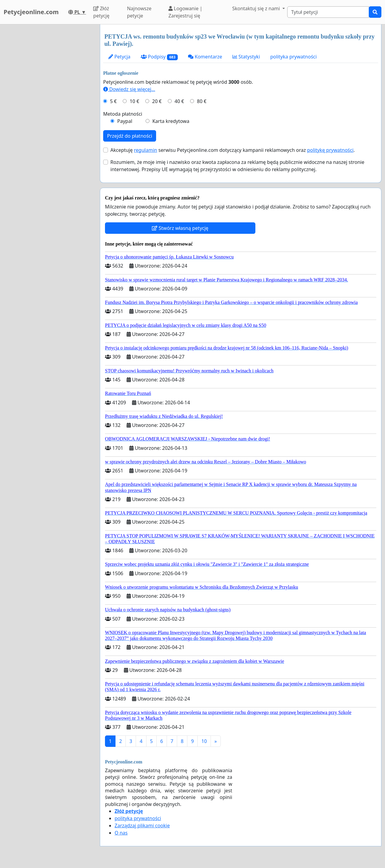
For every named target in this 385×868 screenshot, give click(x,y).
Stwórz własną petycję (180, 228)
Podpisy (159, 57)
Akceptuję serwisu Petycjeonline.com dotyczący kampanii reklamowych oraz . (233, 150)
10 (204, 741)
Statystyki (246, 57)
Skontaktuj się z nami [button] (257, 8)
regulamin (145, 150)
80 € (202, 101)
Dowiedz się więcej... (129, 89)
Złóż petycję (101, 12)
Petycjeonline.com (31, 12)
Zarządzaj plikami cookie (142, 826)
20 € (157, 101)
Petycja (119, 57)
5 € (113, 101)
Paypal (125, 121)
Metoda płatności (123, 114)
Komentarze (205, 57)
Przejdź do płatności (130, 136)
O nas (121, 833)
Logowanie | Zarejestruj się (185, 12)
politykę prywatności (330, 150)
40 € (179, 101)
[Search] (328, 12)
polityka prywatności (294, 57)
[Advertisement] (48, 115)
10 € (134, 101)
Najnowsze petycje (139, 12)
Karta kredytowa (171, 121)
